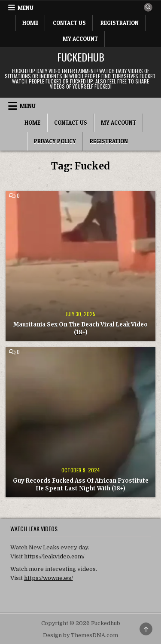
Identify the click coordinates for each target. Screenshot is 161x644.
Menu (26, 8)
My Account (80, 39)
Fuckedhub (81, 57)
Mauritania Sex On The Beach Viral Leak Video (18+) (80, 328)
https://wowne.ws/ (49, 578)
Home (30, 23)
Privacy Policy (55, 141)
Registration (120, 23)
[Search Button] (148, 7)
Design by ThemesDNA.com (80, 635)
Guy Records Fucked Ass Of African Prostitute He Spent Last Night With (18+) (81, 485)
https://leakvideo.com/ (54, 556)
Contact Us (69, 23)
